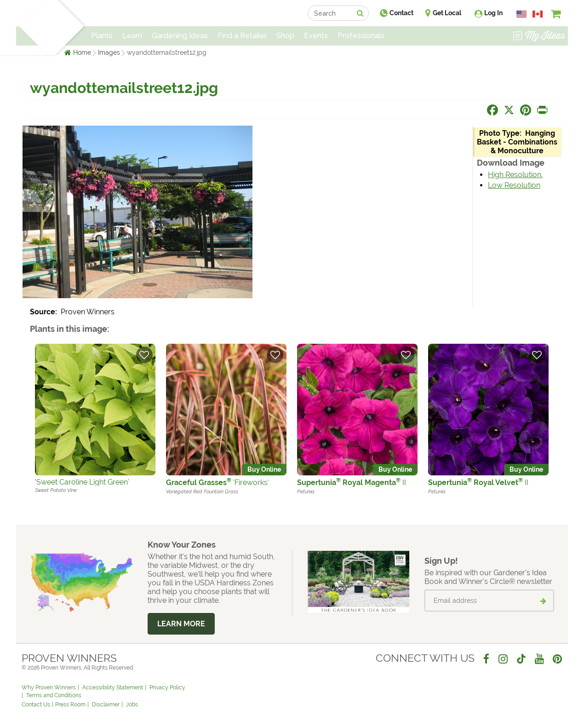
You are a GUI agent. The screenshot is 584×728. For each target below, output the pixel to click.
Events (316, 36)
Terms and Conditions (54, 695)
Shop (285, 36)
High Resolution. (515, 175)
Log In (493, 13)
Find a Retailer (242, 36)
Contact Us (36, 705)
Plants (102, 36)
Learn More (181, 624)
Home (82, 52)
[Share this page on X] (509, 110)
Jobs (132, 705)
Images (109, 52)
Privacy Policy (167, 688)
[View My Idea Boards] (539, 37)
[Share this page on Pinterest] (526, 110)
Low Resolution (514, 185)
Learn (132, 36)
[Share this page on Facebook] (492, 110)
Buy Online (264, 469)
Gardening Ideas (180, 36)
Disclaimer (106, 705)
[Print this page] (542, 110)
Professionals (361, 36)
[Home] (32, 28)
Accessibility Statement (113, 688)
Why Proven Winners (49, 688)
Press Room (70, 705)
